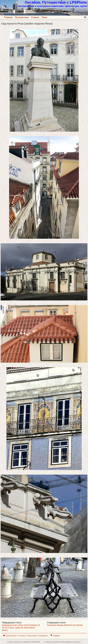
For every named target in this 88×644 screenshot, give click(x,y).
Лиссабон (43, 636)
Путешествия (22, 17)
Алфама (56, 636)
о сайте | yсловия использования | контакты (62, 642)
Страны (35, 17)
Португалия (32, 636)
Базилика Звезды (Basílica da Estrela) (65, 625)
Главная (8, 17)
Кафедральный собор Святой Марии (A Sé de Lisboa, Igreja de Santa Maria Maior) (21, 628)
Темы (44, 17)
